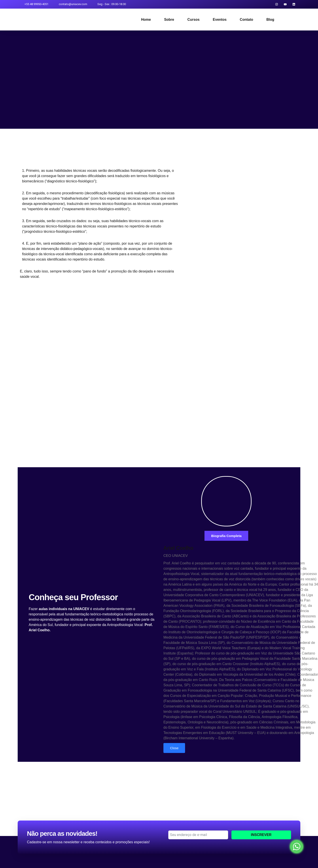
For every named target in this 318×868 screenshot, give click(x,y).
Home (146, 20)
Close (174, 748)
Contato (246, 20)
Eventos (220, 20)
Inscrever (261, 835)
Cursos (193, 20)
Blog (270, 20)
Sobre (169, 20)
